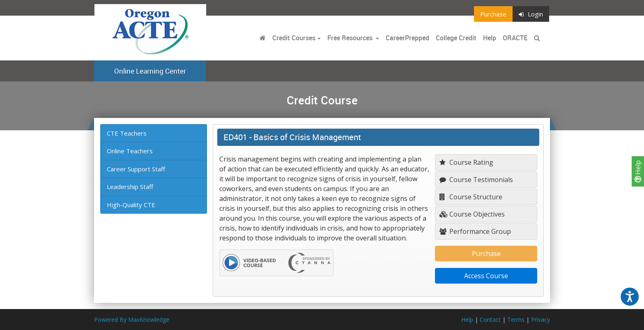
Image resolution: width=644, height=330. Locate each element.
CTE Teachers (127, 133)
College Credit (456, 38)
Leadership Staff (130, 187)
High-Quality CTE (131, 205)
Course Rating (466, 162)
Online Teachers (130, 151)
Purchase (493, 14)
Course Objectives (472, 214)
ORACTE (515, 38)
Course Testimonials (476, 180)
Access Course (486, 276)
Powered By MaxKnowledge (132, 320)
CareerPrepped (407, 38)
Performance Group (475, 231)
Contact (490, 320)
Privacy (540, 320)
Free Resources (350, 38)
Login (531, 14)
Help (638, 171)
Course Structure (471, 197)
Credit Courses (294, 38)
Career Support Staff (136, 169)
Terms (516, 320)
